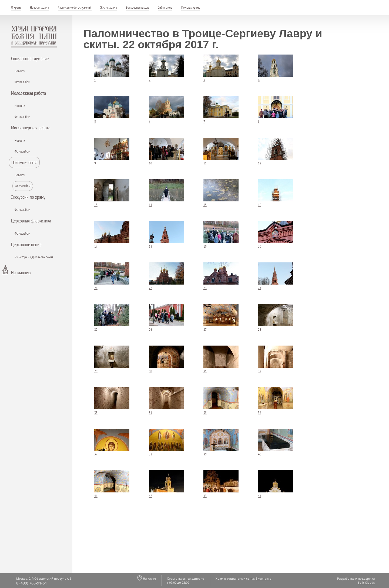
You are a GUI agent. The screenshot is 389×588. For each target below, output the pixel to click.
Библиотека (165, 7)
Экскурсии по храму (28, 197)
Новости (20, 71)
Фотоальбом (22, 82)
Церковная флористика (31, 221)
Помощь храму (191, 7)
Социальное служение (30, 58)
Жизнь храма (109, 7)
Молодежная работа (28, 93)
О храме (16, 7)
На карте (149, 578)
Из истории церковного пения (34, 257)
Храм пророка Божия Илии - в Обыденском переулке (34, 37)
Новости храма (39, 7)
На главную (21, 273)
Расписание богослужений (75, 7)
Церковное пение (26, 244)
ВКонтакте (263, 578)
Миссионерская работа (31, 128)
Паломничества (24, 162)
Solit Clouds (366, 582)
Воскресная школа (138, 7)
